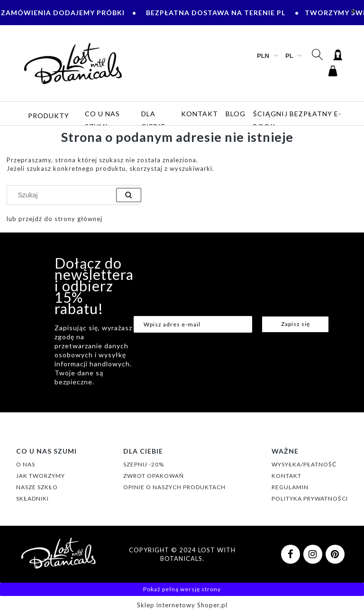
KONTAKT (287, 476)
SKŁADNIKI (32, 498)
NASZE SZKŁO (37, 487)
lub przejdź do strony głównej (55, 219)
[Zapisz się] (295, 324)
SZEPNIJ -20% (144, 464)
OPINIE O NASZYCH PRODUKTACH (174, 487)
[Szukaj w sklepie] (64, 195)
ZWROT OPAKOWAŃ (154, 476)
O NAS (26, 464)
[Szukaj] (129, 195)
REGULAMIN (290, 487)
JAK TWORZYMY (41, 476)
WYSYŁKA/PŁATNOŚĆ (304, 464)
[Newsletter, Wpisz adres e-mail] (193, 324)
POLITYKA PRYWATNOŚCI (310, 498)
